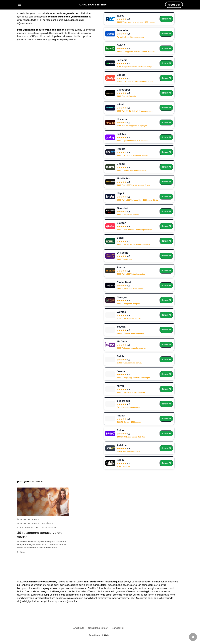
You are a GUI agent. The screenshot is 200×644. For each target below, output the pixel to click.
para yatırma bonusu (46, 527)
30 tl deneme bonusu (28, 519)
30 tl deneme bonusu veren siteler (35, 523)
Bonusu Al (166, 19)
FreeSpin (174, 5)
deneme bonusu (25, 527)
